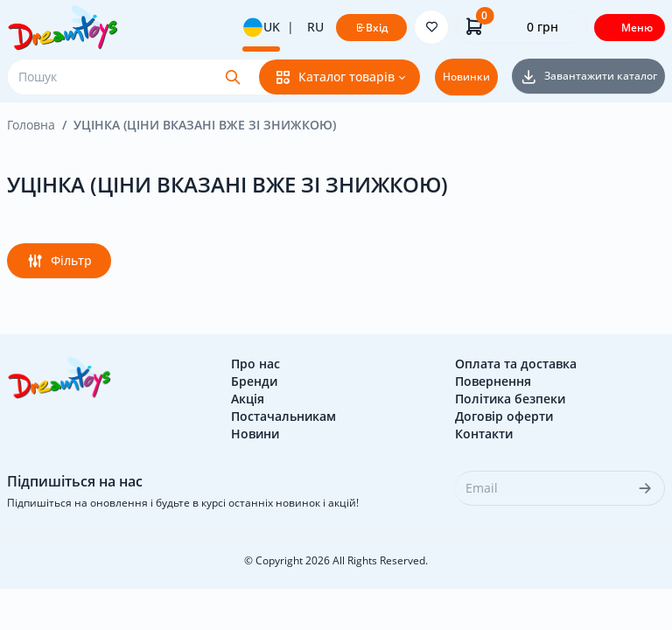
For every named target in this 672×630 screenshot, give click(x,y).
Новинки (466, 77)
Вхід (371, 28)
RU (315, 27)
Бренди (254, 381)
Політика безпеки (510, 399)
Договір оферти (504, 416)
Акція (248, 399)
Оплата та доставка (516, 364)
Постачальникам (283, 416)
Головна (31, 125)
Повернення (493, 381)
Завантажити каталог (588, 76)
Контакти (484, 434)
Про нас (255, 364)
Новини (255, 434)
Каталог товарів (334, 77)
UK (261, 27)
